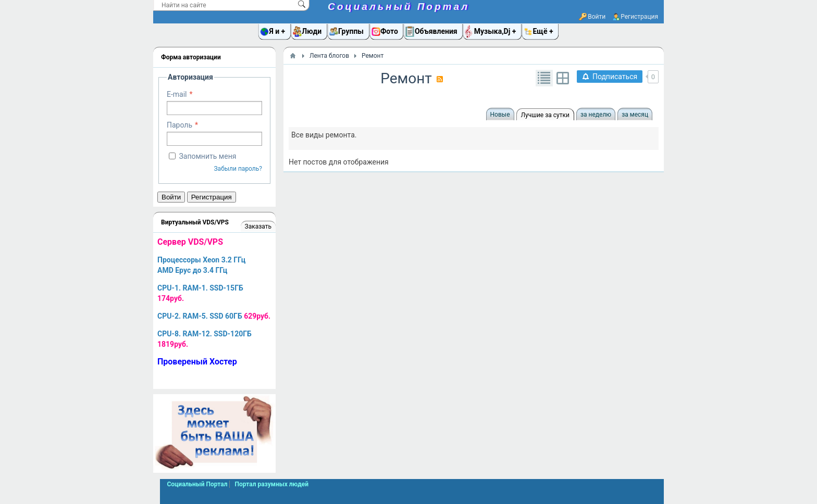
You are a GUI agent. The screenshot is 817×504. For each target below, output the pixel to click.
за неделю (596, 115)
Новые (500, 115)
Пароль (180, 125)
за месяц (635, 115)
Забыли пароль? (238, 169)
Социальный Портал (399, 7)
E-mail (177, 94)
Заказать (258, 226)
